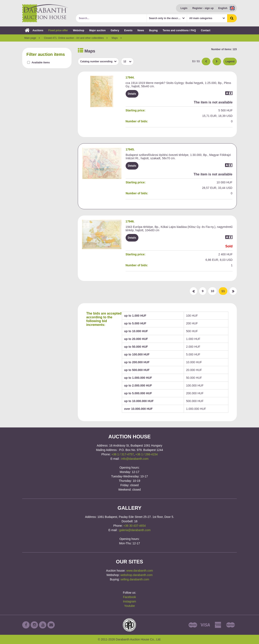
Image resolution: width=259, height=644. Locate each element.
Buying (153, 30)
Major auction (97, 30)
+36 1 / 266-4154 (147, 454)
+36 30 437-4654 (135, 526)
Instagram (129, 601)
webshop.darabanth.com (136, 575)
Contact (206, 30)
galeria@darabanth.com (135, 530)
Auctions (34, 30)
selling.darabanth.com (135, 579)
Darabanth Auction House (45, 13)
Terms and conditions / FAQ (179, 30)
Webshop (79, 30)
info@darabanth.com (135, 459)
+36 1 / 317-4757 (122, 454)
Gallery (115, 30)
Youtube (129, 606)
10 (213, 291)
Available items (41, 63)
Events (128, 30)
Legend (230, 61)
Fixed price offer (58, 30)
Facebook (129, 597)
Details (132, 94)
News (141, 30)
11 (223, 291)
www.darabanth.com (140, 571)
